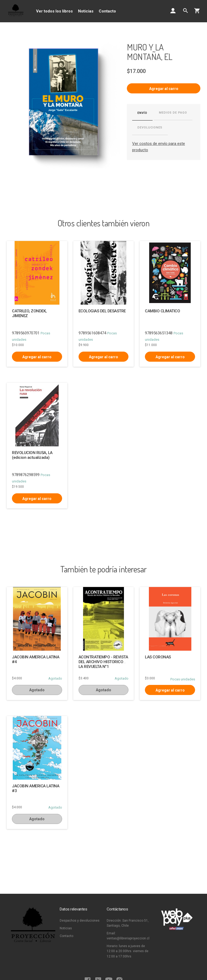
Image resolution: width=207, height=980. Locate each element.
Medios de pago (173, 113)
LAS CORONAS (158, 657)
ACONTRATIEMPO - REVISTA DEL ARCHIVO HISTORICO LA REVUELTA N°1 (103, 662)
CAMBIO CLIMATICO (162, 311)
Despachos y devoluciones (80, 921)
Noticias (86, 11)
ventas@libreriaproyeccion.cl (128, 938)
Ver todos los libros (54, 11)
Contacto (107, 11)
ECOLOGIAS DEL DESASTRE (102, 311)
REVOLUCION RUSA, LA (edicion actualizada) (32, 455)
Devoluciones (150, 128)
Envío (142, 113)
